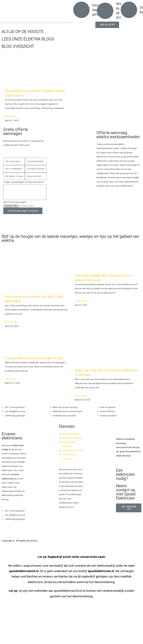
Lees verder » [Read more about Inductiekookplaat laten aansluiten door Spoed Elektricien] (81, 301)
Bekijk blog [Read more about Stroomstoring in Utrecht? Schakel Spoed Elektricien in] (10, 116)
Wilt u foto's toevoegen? (15, 202)
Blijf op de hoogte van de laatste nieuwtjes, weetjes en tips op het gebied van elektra (70, 238)
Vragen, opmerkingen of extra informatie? (24, 182)
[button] (36, 23)
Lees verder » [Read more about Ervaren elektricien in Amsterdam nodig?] (11, 379)
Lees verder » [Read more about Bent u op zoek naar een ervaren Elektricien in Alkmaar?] (81, 396)
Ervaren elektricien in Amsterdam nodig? (34, 358)
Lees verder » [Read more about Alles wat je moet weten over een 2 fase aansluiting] (11, 322)
